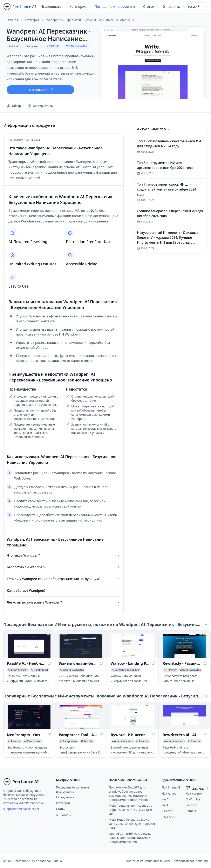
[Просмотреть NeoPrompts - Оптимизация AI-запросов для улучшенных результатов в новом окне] (29, 717)
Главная (12, 20)
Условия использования (191, 861)
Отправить (171, 7)
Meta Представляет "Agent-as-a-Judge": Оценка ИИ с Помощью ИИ (131, 810)
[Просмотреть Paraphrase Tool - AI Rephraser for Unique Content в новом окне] (81, 717)
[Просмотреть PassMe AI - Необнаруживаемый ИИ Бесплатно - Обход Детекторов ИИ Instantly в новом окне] (29, 646)
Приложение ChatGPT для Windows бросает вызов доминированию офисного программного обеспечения (129, 794)
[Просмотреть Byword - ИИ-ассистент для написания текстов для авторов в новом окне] (133, 717)
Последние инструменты (115, 7)
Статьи (149, 7)
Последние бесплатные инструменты (72, 789)
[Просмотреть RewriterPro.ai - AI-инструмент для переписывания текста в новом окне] (185, 717)
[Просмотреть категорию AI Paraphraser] (40, 670)
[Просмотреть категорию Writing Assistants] (190, 670)
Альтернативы (40, 106)
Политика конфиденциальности (148, 861)
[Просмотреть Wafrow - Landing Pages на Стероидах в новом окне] (133, 646)
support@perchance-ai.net (21, 809)
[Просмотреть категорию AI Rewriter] (170, 670)
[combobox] (196, 7)
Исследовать (51, 7)
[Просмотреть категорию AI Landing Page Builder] (126, 670)
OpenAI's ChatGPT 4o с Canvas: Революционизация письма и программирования (130, 838)
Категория (78, 7)
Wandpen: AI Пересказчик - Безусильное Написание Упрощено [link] (90, 20)
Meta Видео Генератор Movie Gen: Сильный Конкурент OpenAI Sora (132, 824)
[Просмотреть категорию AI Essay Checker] (18, 670)
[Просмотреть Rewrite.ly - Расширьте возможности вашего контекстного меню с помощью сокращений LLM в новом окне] (185, 646)
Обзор (14, 106)
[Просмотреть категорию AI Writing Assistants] (72, 670)
